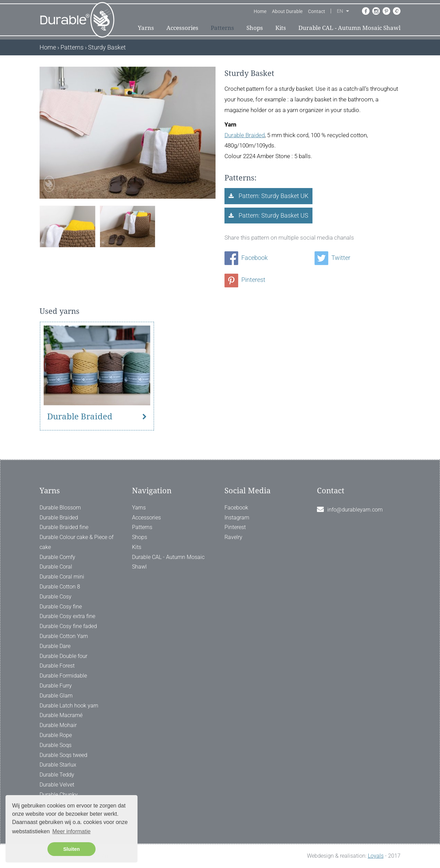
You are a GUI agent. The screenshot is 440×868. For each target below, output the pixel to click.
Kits (281, 28)
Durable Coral (56, 567)
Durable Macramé (61, 715)
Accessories (182, 28)
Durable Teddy (57, 775)
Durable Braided (245, 135)
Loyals (376, 856)
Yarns (146, 28)
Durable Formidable (63, 676)
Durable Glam (56, 696)
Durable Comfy (57, 557)
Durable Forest (57, 666)
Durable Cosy (56, 597)
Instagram (237, 518)
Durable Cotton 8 (60, 587)
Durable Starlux (58, 765)
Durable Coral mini (62, 577)
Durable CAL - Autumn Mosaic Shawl (349, 28)
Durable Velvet (57, 785)
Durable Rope (56, 735)
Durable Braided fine (64, 527)
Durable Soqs (56, 745)
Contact (317, 11)
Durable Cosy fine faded (68, 626)
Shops (255, 28)
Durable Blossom (60, 508)
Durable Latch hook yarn (69, 706)
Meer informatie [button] (71, 831)
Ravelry (233, 537)
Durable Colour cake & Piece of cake (76, 542)
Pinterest (245, 280)
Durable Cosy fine (61, 607)
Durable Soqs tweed (63, 755)
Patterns (222, 28)
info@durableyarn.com (355, 510)
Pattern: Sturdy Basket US (273, 215)
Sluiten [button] (71, 849)
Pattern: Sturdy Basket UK (273, 196)
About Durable (287, 11)
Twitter (332, 258)
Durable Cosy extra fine (67, 616)
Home (260, 11)
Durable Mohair (58, 725)
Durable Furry (56, 686)
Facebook (246, 258)
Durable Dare (55, 646)
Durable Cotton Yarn (64, 636)
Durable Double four (63, 656)
